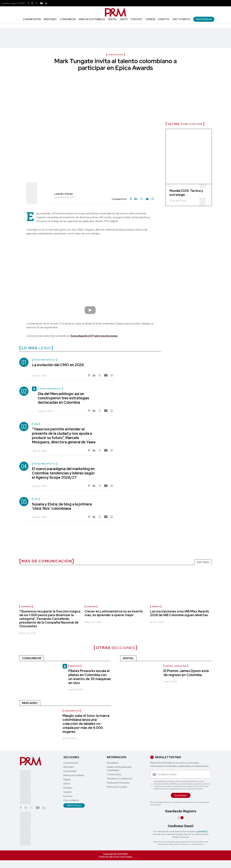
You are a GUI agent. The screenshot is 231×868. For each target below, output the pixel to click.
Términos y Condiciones (120, 779)
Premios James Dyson (176, 666)
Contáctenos (114, 774)
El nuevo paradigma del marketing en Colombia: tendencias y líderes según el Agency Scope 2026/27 (63, 473)
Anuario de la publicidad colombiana (119, 769)
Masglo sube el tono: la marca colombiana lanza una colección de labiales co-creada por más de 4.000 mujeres (86, 724)
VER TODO (203, 562)
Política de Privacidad (118, 783)
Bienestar (75, 666)
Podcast (137, 19)
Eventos (164, 19)
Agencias (91, 607)
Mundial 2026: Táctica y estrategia (186, 193)
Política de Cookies (117, 787)
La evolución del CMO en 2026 (58, 365)
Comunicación (32, 19)
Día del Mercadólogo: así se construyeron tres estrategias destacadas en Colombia (63, 398)
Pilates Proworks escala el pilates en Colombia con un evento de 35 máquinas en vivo (90, 677)
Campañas (26, 607)
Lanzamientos (72, 711)
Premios (156, 607)
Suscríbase (113, 763)
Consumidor (68, 19)
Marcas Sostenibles (92, 19)
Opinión (150, 19)
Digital (112, 19)
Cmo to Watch (181, 19)
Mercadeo (50, 19)
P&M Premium (204, 19)
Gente (124, 19)
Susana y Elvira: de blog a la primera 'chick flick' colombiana (62, 506)
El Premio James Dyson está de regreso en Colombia (186, 673)
